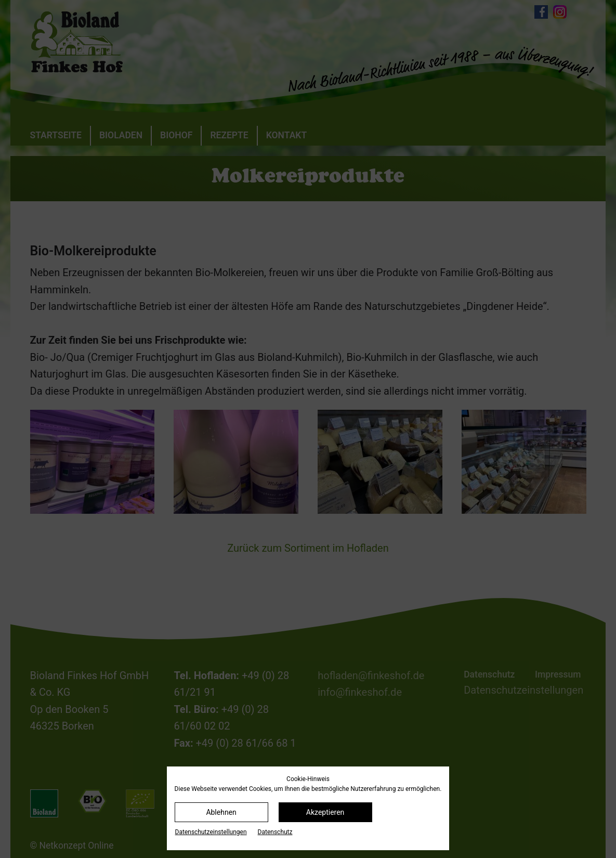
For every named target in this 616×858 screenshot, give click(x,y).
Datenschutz (275, 832)
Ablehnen (221, 812)
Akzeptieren (325, 812)
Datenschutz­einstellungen (211, 832)
